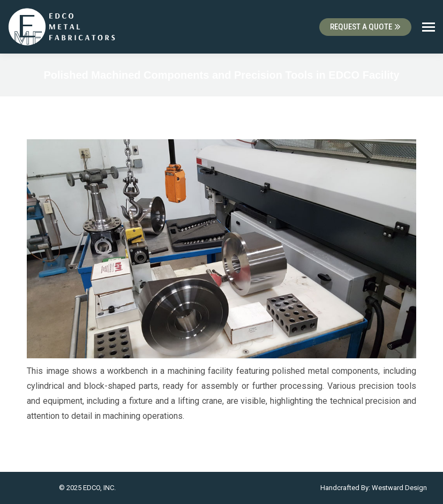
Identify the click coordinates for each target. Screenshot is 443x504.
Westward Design (399, 488)
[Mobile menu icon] (429, 27)
